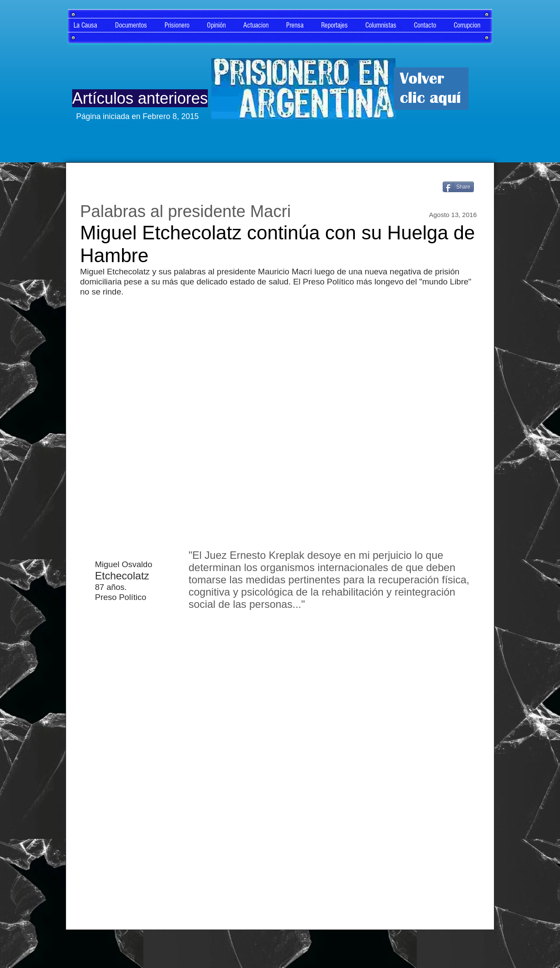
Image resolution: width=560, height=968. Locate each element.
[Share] (458, 187)
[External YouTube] (280, 421)
